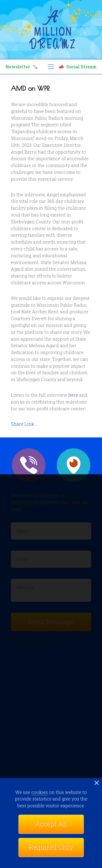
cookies (40, 792)
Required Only (51, 847)
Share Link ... (24, 424)
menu (51, 67)
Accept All (51, 824)
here (73, 395)
